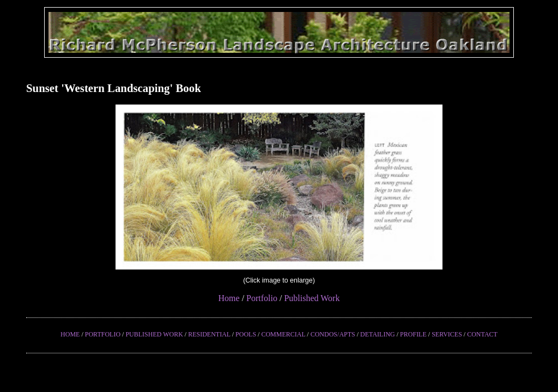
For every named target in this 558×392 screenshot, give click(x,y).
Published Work (312, 298)
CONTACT (482, 334)
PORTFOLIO (103, 334)
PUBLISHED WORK (154, 334)
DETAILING (378, 334)
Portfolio (262, 298)
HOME (70, 334)
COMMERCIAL (283, 334)
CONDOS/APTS (333, 334)
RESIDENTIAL (209, 334)
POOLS (246, 334)
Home (229, 298)
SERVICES (447, 334)
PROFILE (413, 334)
